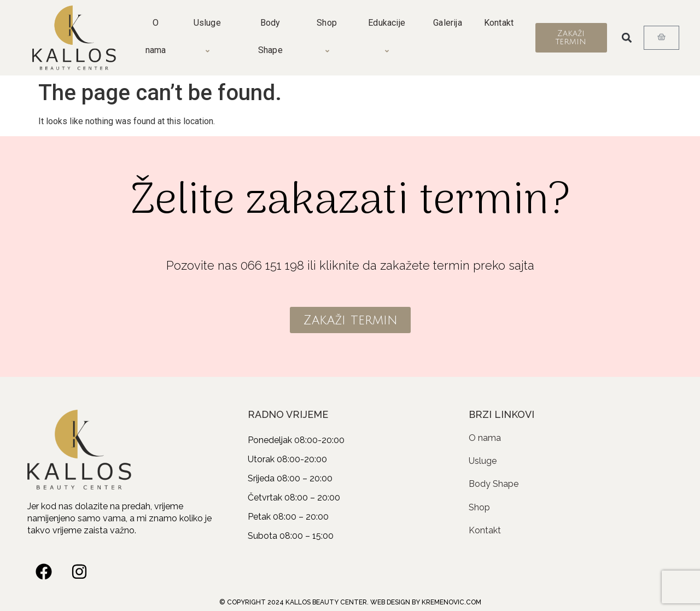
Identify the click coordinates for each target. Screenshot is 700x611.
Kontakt (499, 23)
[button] (627, 38)
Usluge (209, 37)
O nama (156, 36)
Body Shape (270, 36)
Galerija (448, 23)
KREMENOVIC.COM (451, 602)
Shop (328, 37)
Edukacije (388, 37)
